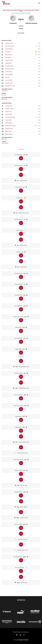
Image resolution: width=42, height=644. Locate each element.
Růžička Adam (9, 129)
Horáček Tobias (9, 109)
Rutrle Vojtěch (9, 123)
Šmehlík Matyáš (9, 66)
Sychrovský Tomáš (10, 86)
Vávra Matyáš (9, 134)
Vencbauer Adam (10, 69)
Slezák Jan (4, 99)
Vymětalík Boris (9, 43)
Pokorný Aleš (9, 106)
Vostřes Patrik (9, 80)
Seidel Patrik (8, 63)
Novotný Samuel (10, 46)
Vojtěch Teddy (9, 60)
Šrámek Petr (8, 57)
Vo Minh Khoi (8, 72)
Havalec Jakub (9, 83)
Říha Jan (7, 77)
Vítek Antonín (9, 55)
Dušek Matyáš (9, 49)
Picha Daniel (5, 143)
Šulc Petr (4, 95)
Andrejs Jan (8, 52)
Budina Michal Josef (10, 126)
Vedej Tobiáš (9, 120)
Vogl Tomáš (8, 112)
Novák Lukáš (9, 114)
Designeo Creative (24, 640)
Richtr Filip (4, 139)
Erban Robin (8, 131)
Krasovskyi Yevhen (10, 117)
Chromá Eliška (9, 75)
